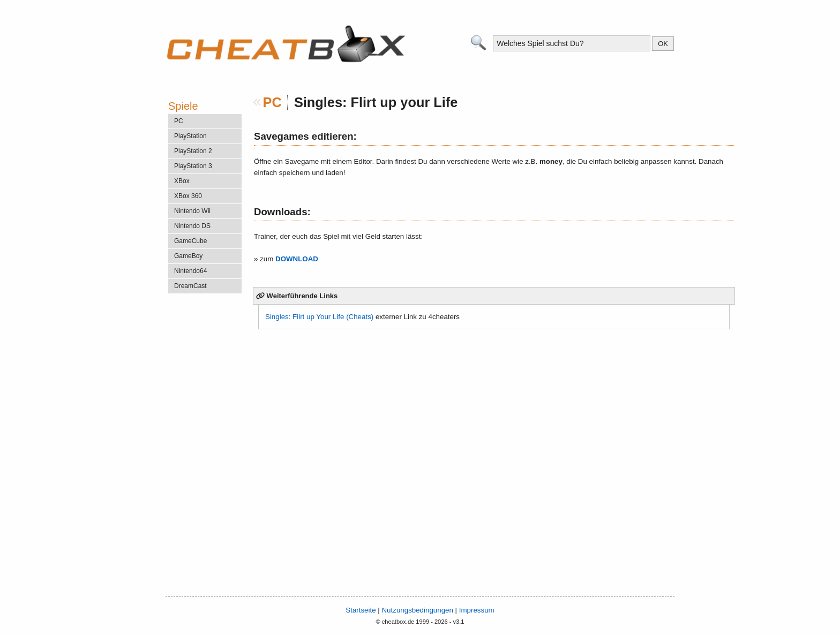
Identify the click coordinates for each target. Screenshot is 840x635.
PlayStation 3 (193, 166)
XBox (182, 181)
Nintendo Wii (192, 211)
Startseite (361, 610)
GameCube (190, 241)
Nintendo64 (190, 271)
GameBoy (188, 256)
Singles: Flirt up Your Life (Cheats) (319, 317)
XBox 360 (188, 196)
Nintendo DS (192, 226)
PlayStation (190, 136)
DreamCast (190, 286)
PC (272, 102)
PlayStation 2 (193, 151)
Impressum (477, 610)
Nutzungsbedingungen (417, 610)
